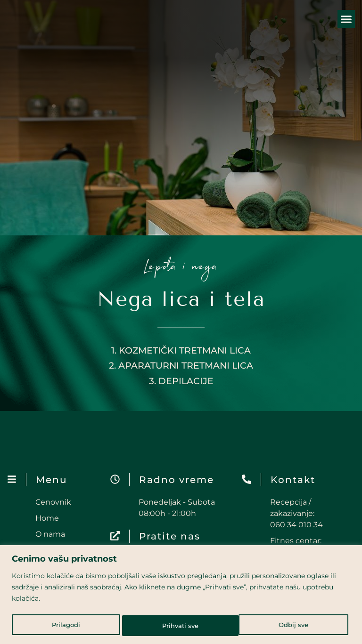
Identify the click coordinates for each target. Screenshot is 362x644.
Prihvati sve (292, 626)
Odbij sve (177, 626)
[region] (181, 595)
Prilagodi (65, 626)
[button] (346, 19)
